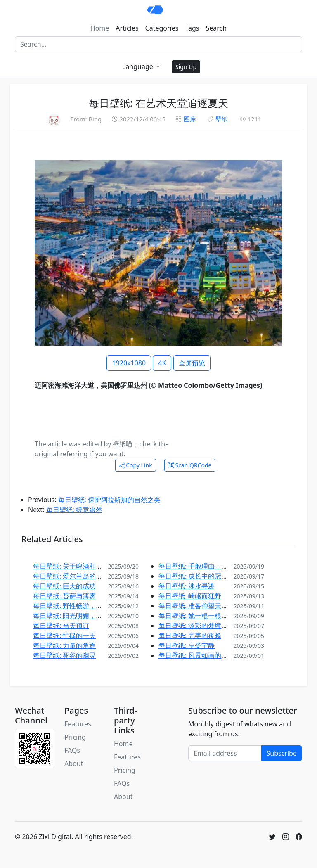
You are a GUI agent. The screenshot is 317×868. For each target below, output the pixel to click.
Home (100, 28)
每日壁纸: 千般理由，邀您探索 (203, 566)
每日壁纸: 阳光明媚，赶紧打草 (78, 616)
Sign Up (186, 67)
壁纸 (222, 119)
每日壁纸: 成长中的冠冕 (193, 576)
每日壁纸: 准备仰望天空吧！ (200, 606)
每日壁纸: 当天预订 (61, 626)
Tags (192, 28)
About (74, 764)
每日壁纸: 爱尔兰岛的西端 (71, 576)
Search (216, 28)
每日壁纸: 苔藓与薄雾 (64, 596)
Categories (162, 28)
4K (162, 363)
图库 (190, 119)
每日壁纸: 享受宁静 (187, 645)
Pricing (75, 737)
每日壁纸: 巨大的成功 (64, 586)
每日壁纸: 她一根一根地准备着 (203, 616)
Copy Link (136, 465)
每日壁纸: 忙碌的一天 (64, 636)
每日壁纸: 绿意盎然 (74, 510)
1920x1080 (129, 363)
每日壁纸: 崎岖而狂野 (190, 596)
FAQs (72, 750)
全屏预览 (192, 363)
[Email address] (225, 753)
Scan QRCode (190, 465)
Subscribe (282, 753)
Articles (127, 28)
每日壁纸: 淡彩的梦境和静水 (200, 626)
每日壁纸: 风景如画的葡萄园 (200, 655)
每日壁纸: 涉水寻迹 (187, 586)
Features (78, 724)
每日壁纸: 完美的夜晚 (190, 636)
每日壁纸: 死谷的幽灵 (64, 655)
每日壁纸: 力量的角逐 (64, 645)
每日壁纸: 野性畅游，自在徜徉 (78, 606)
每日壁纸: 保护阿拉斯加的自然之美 (109, 500)
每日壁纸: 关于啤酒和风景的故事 (81, 566)
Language (138, 66)
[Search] (158, 44)
